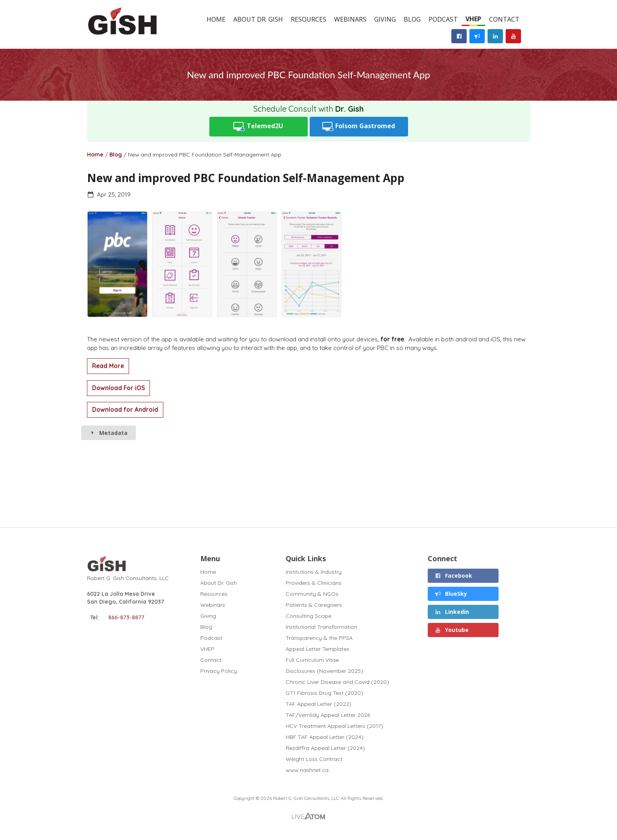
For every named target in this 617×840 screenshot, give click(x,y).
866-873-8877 (126, 617)
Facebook (454, 576)
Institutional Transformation (321, 627)
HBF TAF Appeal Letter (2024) (325, 737)
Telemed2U (258, 126)
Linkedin (452, 612)
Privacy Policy (219, 671)
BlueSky (451, 594)
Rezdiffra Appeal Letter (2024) (325, 748)
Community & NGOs (312, 594)
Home (216, 19)
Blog (412, 19)
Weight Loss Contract (314, 759)
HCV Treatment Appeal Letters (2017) (334, 726)
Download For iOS (118, 388)
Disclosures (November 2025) (324, 671)
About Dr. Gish (258, 19)
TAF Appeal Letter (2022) (319, 704)
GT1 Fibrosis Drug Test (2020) (324, 693)
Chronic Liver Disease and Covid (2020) (337, 682)
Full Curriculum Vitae (312, 660)
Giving (385, 19)
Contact (504, 19)
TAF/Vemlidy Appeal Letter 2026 (328, 715)
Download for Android (125, 410)
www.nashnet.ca (307, 770)
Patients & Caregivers (314, 605)
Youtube (452, 630)
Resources (308, 19)
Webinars (350, 19)
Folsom (359, 126)
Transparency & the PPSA (319, 638)
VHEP (473, 19)
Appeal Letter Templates (318, 649)
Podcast (443, 19)
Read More (108, 366)
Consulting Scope (308, 616)
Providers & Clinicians (314, 583)
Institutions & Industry (314, 572)
